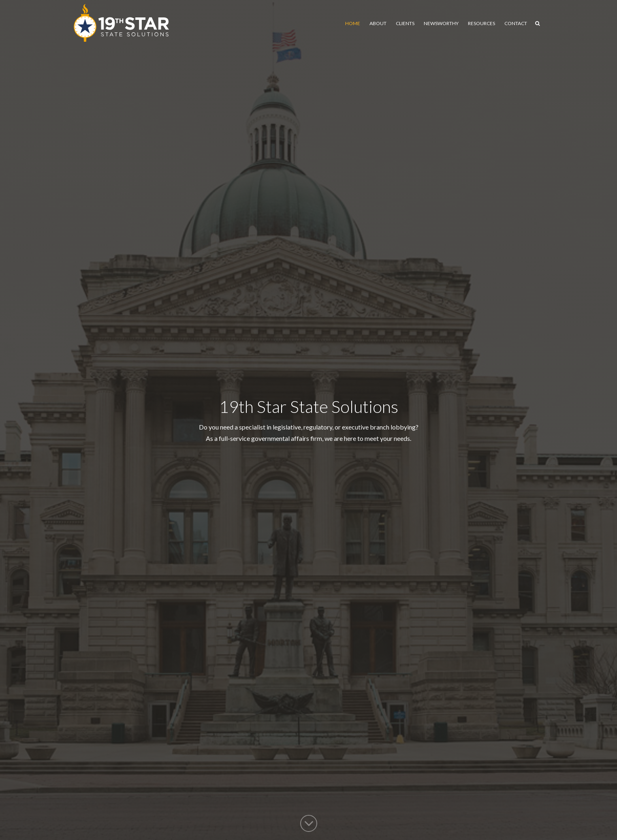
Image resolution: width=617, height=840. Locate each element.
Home (353, 23)
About (378, 23)
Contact (516, 23)
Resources (481, 23)
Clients (405, 23)
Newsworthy (441, 23)
